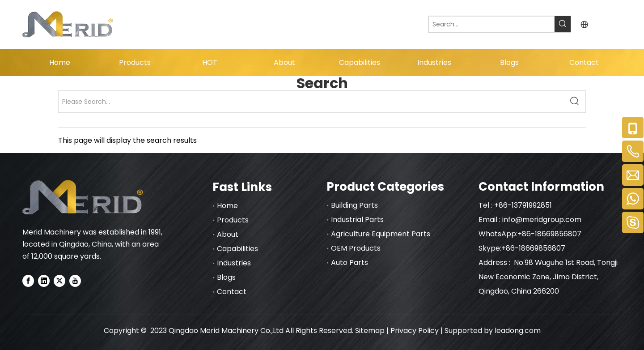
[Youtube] (75, 281)
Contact (232, 292)
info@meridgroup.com (543, 220)
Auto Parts (350, 262)
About (228, 234)
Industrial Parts (357, 220)
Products (233, 220)
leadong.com (518, 331)
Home (227, 206)
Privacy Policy (415, 331)
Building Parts (354, 205)
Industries (234, 263)
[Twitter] (59, 281)
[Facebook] (28, 281)
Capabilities (237, 249)
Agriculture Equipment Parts (381, 234)
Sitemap (370, 331)
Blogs (226, 277)
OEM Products (356, 248)
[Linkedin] (44, 281)
